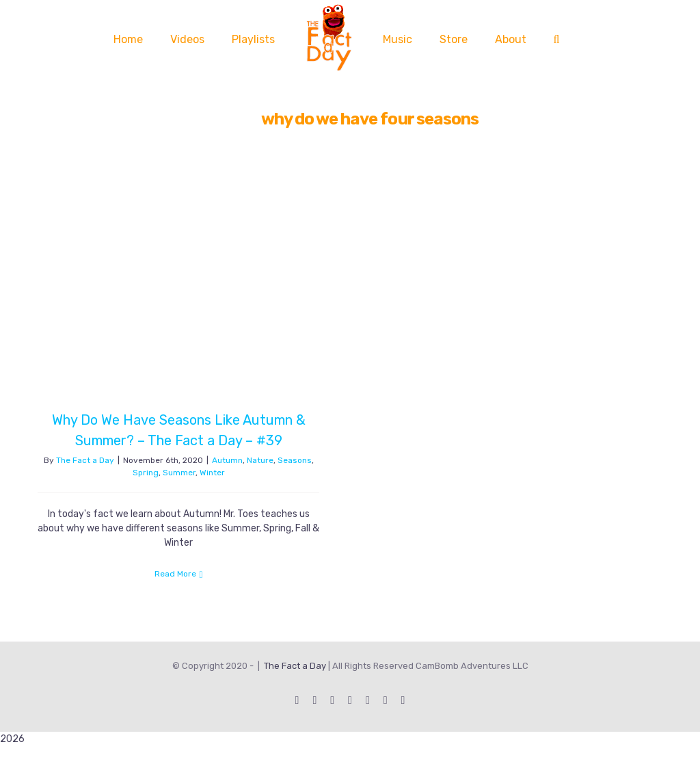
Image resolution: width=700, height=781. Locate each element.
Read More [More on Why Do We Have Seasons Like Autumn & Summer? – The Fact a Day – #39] (175, 574)
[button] (557, 39)
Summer (179, 473)
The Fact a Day (85, 460)
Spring (146, 473)
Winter (212, 473)
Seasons (295, 460)
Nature (260, 460)
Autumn (227, 460)
